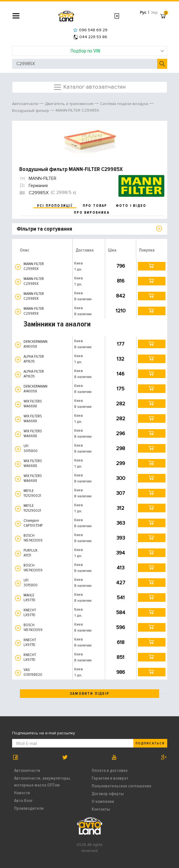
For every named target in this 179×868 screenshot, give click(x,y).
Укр (154, 12)
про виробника (92, 213)
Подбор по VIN (117, 51)
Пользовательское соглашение (122, 786)
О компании (103, 801)
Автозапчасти (27, 770)
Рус (143, 12)
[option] (90, 141)
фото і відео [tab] (131, 206)
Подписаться (150, 743)
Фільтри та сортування (44, 229)
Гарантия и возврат (110, 778)
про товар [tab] (95, 206)
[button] (18, 267)
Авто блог (23, 801)
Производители (29, 808)
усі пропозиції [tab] (55, 206)
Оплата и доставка (110, 770)
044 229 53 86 (90, 37)
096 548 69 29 (90, 30)
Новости (22, 793)
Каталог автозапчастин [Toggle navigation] (90, 87)
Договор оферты (108, 794)
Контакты (101, 809)
